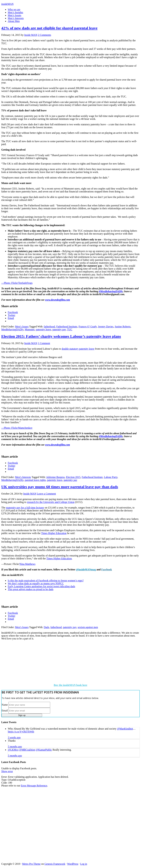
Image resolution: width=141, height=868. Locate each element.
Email (5, 711)
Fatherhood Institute (67, 327)
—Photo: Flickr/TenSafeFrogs (17, 283)
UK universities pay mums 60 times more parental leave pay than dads (60, 487)
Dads (47, 627)
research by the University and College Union (51, 502)
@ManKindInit (125, 729)
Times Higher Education (54, 533)
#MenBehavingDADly (111, 291)
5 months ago (15, 747)
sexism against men (88, 627)
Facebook (107, 570)
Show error (7, 771)
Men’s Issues (22, 327)
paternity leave (43, 329)
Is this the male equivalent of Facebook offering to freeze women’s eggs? (46, 581)
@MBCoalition (27, 750)
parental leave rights (35, 480)
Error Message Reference (34, 786)
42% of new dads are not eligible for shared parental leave (49, 28)
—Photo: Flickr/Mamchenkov (17, 428)
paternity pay (59, 329)
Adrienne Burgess (55, 477)
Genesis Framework (55, 864)
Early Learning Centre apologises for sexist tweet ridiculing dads (41, 586)
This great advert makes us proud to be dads (31, 589)
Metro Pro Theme (31, 864)
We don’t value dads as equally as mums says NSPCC (36, 583)
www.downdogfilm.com (58, 300)
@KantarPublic (44, 750)
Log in (84, 864)
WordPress (73, 864)
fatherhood (49, 327)
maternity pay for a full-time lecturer (25, 508)
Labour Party (111, 477)
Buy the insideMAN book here (70, 685)
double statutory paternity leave (78, 349)
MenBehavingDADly (12, 329)
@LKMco (13, 750)
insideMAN (7, 4)
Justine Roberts (123, 327)
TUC (70, 329)
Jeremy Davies (106, 327)
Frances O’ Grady (88, 327)
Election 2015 (73, 477)
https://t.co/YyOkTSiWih (21, 732)
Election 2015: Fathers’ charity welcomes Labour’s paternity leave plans (61, 336)
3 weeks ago (14, 737)
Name (5, 705)
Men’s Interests (23, 477)
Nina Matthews (27, 564)
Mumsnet (30, 329)
